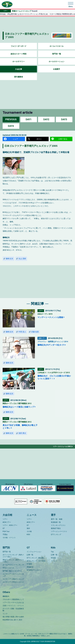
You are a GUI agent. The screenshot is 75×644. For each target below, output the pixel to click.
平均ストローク (8, 568)
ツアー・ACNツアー (10, 525)
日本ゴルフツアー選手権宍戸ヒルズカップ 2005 (31, 146)
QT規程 (29, 564)
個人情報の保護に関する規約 (13, 617)
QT (4, 528)
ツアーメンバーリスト (59, 531)
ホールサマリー (19, 61)
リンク (5, 614)
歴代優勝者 (19, 77)
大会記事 (19, 69)
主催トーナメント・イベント (13, 606)
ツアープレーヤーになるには (13, 602)
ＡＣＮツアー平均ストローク (13, 582)
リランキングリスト (58, 525)
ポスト (39, 139)
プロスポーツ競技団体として (13, 599)
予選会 (5, 534)
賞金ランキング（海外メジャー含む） (13, 561)
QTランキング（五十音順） (37, 561)
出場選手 (57, 69)
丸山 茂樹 (22, 259)
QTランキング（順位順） (36, 558)
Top (52, 552)
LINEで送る (63, 139)
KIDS (28, 534)
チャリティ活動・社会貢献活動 (13, 610)
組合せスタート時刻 (19, 54)
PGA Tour (6, 531)
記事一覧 (30, 555)
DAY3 (64, 119)
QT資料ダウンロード (34, 570)
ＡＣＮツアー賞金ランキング (13, 579)
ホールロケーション (57, 61)
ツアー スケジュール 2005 (62, 446)
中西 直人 (22, 332)
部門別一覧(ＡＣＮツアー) (12, 571)
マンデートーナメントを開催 (50, 317)
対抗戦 (53, 558)
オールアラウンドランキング (13, 565)
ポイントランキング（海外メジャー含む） (13, 556)
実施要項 (30, 567)
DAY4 (11, 126)
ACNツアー (7, 522)
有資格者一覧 (56, 522)
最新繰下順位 (56, 528)
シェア (15, 139)
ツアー (5, 519)
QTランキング (56, 534)
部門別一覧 (57, 54)
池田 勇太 (22, 433)
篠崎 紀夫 (9, 259)
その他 (29, 531)
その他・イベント (9, 538)
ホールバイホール (57, 46)
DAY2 (46, 119)
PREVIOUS (11, 119)
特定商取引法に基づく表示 (12, 620)
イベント (54, 561)
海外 (28, 528)
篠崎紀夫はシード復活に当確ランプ (18, 407)
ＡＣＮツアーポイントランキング (13, 575)
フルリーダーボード (19, 46)
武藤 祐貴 (35, 332)
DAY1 (29, 119)
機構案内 (6, 596)
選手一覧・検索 (57, 519)
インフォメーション (34, 552)
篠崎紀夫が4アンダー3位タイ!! (51, 345)
